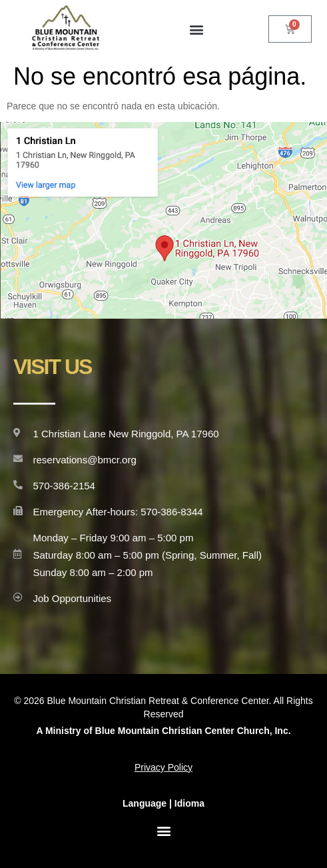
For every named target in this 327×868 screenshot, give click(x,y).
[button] (196, 29)
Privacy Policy (163, 767)
